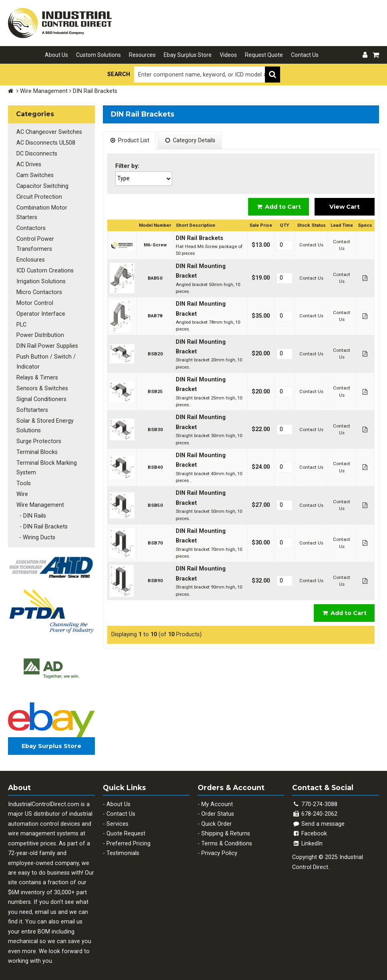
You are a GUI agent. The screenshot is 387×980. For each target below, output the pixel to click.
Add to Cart (279, 207)
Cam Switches (35, 174)
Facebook (310, 827)
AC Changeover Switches (49, 132)
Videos (228, 55)
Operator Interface (40, 311)
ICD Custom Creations (45, 268)
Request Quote (264, 55)
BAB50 (155, 278)
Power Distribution (40, 332)
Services (117, 818)
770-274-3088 (319, 798)
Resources (142, 55)
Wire (22, 489)
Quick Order (217, 818)
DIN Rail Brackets (200, 238)
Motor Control (34, 300)
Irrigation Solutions (41, 279)
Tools (23, 478)
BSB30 (155, 430)
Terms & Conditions (227, 837)
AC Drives (28, 164)
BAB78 (155, 316)
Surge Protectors (38, 437)
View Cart (345, 207)
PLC (21, 321)
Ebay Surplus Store (188, 55)
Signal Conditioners (41, 395)
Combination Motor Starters (41, 211)
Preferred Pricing (128, 837)
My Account (217, 798)
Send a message (318, 818)
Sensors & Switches (42, 384)
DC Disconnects (36, 153)
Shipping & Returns (226, 827)
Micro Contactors (39, 289)
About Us (56, 55)
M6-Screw (155, 245)
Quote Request (126, 827)
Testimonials (123, 847)
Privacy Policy (219, 847)
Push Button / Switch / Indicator (46, 358)
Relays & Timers (37, 374)
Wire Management (44, 91)
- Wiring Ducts (36, 531)
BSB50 (155, 505)
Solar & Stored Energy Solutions (45, 421)
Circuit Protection (39, 196)
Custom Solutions (98, 55)
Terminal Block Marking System (46, 462)
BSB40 (155, 467)
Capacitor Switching (42, 185)
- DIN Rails (31, 510)
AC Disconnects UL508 (45, 142)
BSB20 (155, 354)
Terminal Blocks (37, 447)
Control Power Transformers (35, 242)
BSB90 (155, 581)
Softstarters (32, 405)
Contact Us (305, 55)
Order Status (218, 808)
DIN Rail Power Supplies (47, 342)
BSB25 (155, 391)
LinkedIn (307, 837)
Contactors (31, 227)
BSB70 (155, 543)
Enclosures (30, 258)
